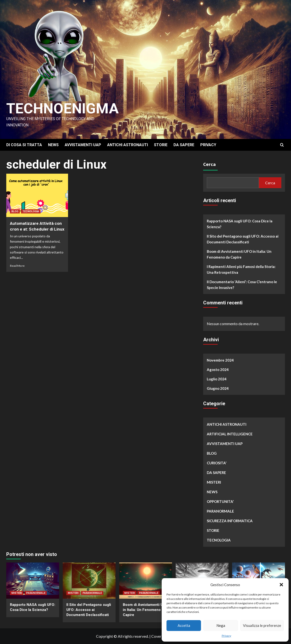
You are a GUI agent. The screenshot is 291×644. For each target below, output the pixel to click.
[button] (281, 585)
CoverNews (161, 636)
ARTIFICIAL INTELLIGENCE (230, 434)
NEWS (53, 145)
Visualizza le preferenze (262, 625)
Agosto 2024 (218, 370)
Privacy (226, 636)
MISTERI (214, 482)
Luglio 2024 (217, 379)
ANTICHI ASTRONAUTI (128, 145)
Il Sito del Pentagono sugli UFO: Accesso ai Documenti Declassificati (243, 239)
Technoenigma (62, 108)
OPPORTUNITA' (220, 501)
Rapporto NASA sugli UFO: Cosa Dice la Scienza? (240, 224)
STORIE (161, 145)
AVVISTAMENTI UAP (83, 145)
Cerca (209, 164)
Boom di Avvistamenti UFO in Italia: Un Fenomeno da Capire (239, 254)
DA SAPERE (184, 145)
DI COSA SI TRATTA (24, 145)
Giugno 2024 (218, 388)
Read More (17, 266)
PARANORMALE (220, 511)
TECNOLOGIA (31, 211)
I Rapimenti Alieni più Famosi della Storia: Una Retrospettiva (241, 269)
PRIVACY (208, 145)
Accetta (184, 625)
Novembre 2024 (220, 360)
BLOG (15, 211)
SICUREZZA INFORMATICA (230, 521)
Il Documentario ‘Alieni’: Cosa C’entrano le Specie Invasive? (242, 285)
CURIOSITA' (217, 463)
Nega (221, 625)
